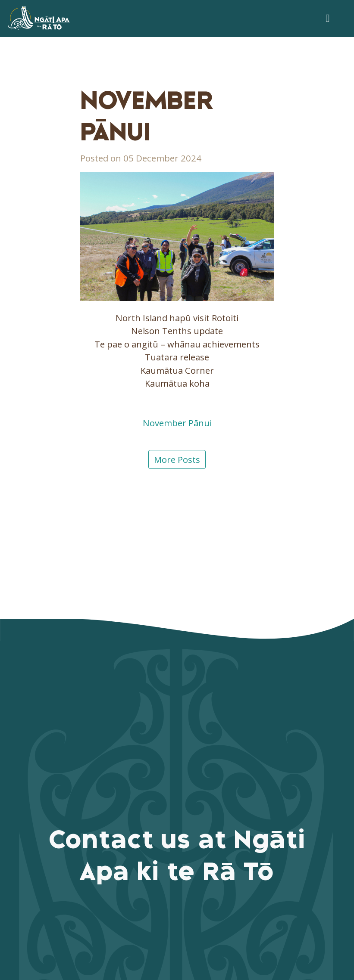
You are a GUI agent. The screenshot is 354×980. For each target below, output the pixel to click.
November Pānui (177, 423)
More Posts (177, 459)
